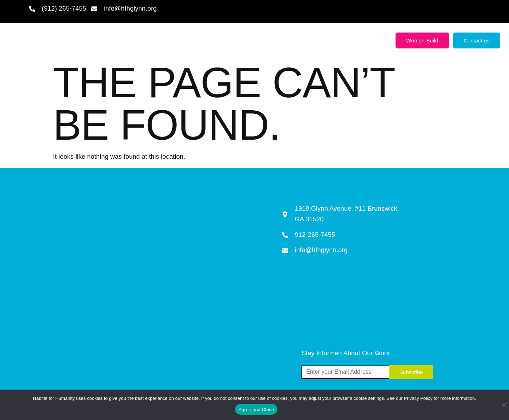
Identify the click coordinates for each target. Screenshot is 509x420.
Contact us (477, 40)
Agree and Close (256, 410)
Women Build (422, 40)
